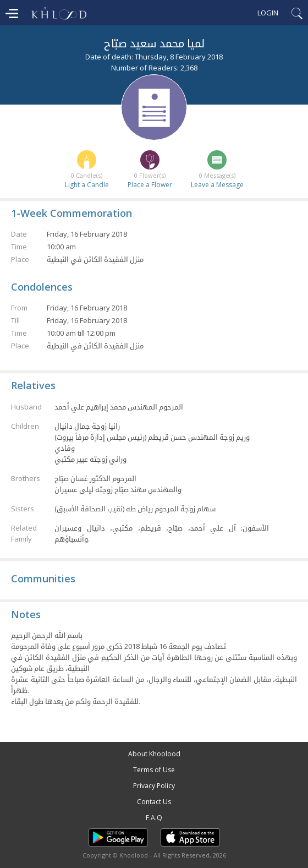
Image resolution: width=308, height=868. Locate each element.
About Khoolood (154, 754)
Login (268, 13)
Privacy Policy (154, 786)
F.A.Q (154, 818)
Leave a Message (217, 185)
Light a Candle (87, 185)
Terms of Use (154, 770)
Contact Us (154, 802)
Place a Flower (150, 185)
